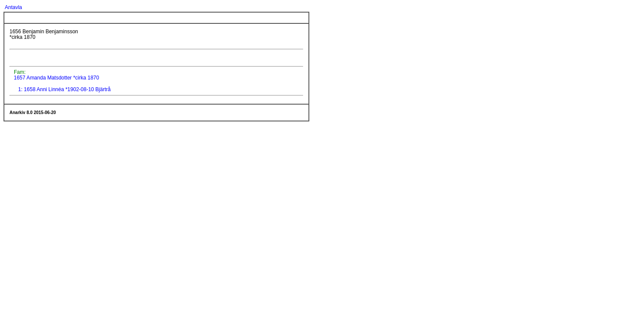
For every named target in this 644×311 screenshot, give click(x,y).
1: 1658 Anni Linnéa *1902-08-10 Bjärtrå (64, 89)
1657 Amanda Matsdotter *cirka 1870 (56, 78)
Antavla (13, 7)
